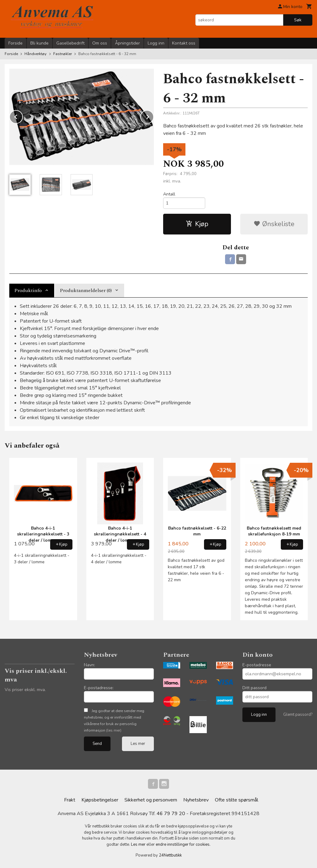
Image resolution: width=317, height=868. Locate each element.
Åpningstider (127, 43)
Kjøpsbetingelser (100, 800)
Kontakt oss (184, 43)
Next (154, 116)
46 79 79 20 (171, 814)
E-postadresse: (99, 688)
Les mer (138, 744)
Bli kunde (39, 43)
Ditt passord (254, 688)
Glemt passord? (298, 715)
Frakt (70, 800)
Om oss (100, 43)
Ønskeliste (274, 224)
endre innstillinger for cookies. (183, 844)
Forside (15, 43)
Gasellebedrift (70, 43)
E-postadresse (257, 665)
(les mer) (114, 730)
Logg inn (156, 43)
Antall (169, 194)
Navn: (89, 665)
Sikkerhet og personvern (151, 800)
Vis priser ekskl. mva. (25, 690)
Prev (23, 116)
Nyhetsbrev (196, 800)
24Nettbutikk (170, 855)
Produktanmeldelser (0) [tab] (86, 290)
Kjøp (197, 224)
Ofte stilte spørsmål (237, 800)
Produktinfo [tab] (28, 290)
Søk (298, 20)
